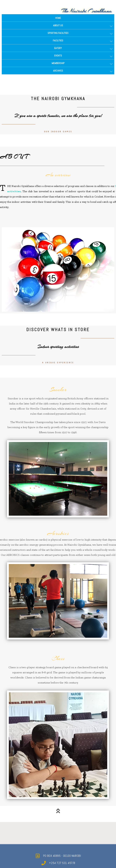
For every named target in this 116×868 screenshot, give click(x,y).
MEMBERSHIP (58, 63)
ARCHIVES (58, 71)
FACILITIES (58, 41)
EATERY (58, 48)
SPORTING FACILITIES (58, 33)
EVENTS (58, 56)
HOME (58, 18)
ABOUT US (58, 25)
